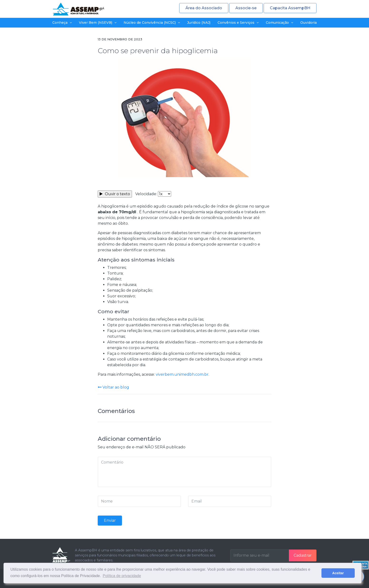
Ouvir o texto (115, 194)
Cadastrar (303, 555)
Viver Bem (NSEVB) (98, 23)
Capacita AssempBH (290, 8)
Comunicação (279, 23)
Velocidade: (146, 194)
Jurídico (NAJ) (199, 23)
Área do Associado (204, 8)
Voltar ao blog (113, 387)
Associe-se (246, 8)
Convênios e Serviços (238, 23)
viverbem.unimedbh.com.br (182, 374)
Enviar (110, 520)
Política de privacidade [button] (122, 576)
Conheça (62, 23)
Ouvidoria (308, 23)
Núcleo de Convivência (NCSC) (152, 23)
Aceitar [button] (338, 573)
